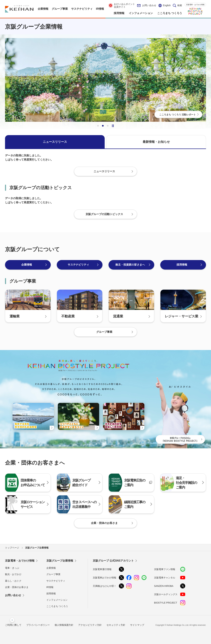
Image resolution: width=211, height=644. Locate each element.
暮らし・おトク (13, 581)
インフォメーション (57, 600)
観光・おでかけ (13, 574)
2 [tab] (103, 126)
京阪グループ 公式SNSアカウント (113, 561)
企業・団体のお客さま (17, 587)
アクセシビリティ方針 (90, 625)
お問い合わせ (147, 6)
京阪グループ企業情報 (60, 561)
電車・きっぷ (12, 568)
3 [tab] (108, 126)
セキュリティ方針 (116, 625)
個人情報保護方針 (64, 625)
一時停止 (113, 126)
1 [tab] (98, 126)
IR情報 (50, 587)
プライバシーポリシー (38, 625)
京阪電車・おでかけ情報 (195, 5)
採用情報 (51, 593)
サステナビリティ (56, 581)
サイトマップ (137, 625)
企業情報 (51, 568)
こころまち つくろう (57, 606)
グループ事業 (53, 574)
